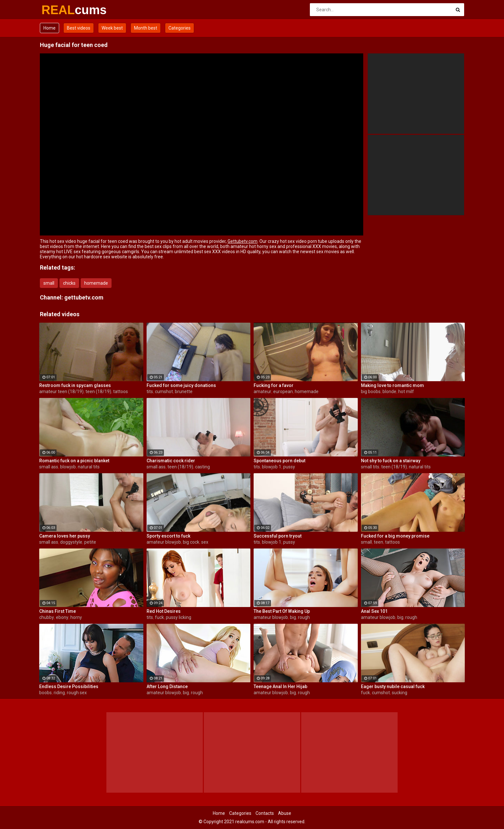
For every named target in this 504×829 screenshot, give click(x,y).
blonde (389, 391)
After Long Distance (167, 686)
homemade (96, 283)
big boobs (371, 391)
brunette (184, 391)
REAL (58, 10)
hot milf (406, 391)
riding (59, 693)
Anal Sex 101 (374, 611)
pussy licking (179, 617)
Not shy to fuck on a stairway (391, 461)
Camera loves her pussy (65, 536)
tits (150, 391)
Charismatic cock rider (171, 461)
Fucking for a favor (274, 385)
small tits (370, 467)
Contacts (265, 813)
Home (50, 28)
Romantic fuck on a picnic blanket (74, 461)
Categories (180, 28)
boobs (45, 693)
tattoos (121, 391)
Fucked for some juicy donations (181, 385)
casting (203, 467)
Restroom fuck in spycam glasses (75, 385)
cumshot (164, 391)
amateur (262, 391)
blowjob (68, 467)
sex (205, 542)
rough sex (77, 693)
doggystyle (71, 542)
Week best (112, 28)
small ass (49, 467)
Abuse (285, 813)
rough (304, 617)
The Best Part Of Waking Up (282, 611)
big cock (191, 542)
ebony (62, 617)
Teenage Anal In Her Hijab (280, 686)
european (283, 391)
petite (90, 542)
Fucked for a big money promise (395, 536)
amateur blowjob (164, 542)
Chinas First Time (58, 611)
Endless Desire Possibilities (69, 686)
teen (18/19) (98, 391)
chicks (69, 283)
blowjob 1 (272, 467)
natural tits (89, 467)
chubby (47, 617)
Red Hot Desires (164, 611)
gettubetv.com (84, 297)
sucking (400, 693)
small (49, 283)
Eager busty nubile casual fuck (393, 686)
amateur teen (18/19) (61, 391)
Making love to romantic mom (392, 385)
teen (378, 542)
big (293, 617)
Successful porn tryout (278, 536)
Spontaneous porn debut (279, 461)
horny (76, 617)
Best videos (79, 28)
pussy (289, 467)
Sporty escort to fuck (168, 536)
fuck (159, 617)
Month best (146, 28)
